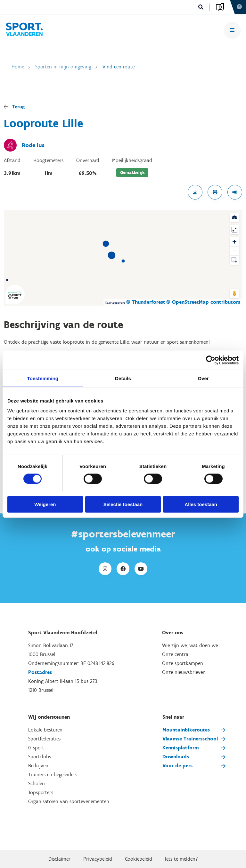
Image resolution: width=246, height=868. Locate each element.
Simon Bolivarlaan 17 (51, 645)
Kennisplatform (181, 748)
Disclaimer (59, 859)
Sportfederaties (44, 739)
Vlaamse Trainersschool (190, 739)
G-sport (36, 748)
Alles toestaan (201, 504)
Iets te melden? (181, 859)
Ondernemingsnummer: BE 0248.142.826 (71, 663)
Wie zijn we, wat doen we (190, 645)
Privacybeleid (98, 859)
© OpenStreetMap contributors (203, 302)
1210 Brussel (41, 690)
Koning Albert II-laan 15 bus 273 (63, 681)
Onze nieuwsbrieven (184, 672)
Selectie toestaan (123, 504)
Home (18, 67)
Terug (18, 107)
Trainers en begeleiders (53, 774)
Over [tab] (203, 378)
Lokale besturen (45, 730)
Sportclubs (40, 757)
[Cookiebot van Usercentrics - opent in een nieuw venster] (211, 360)
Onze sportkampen (183, 663)
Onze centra (175, 654)
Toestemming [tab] (43, 378)
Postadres (40, 672)
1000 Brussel (42, 654)
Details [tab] (123, 378)
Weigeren (45, 504)
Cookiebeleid (139, 859)
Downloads (176, 757)
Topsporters (41, 792)
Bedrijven (38, 766)
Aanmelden (220, 7)
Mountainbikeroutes (186, 730)
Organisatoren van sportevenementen (69, 801)
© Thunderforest (146, 302)
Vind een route (119, 67)
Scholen (37, 783)
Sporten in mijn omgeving (63, 67)
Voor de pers (177, 766)
